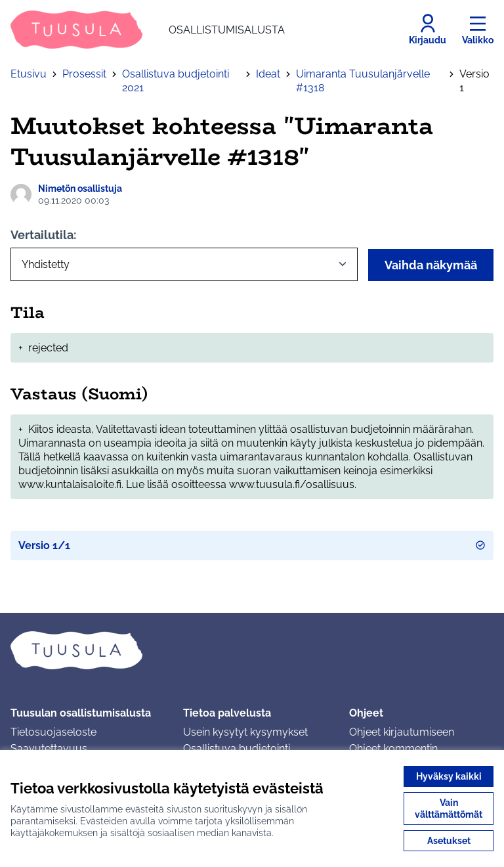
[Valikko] (478, 30)
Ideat (268, 74)
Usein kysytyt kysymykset (245, 732)
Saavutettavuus (49, 748)
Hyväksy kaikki (449, 776)
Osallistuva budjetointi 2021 (176, 81)
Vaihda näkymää (431, 265)
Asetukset (449, 841)
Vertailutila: (43, 235)
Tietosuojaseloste (53, 732)
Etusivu (29, 74)
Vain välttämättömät (449, 809)
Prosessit (84, 74)
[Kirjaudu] (428, 30)
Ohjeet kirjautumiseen (402, 732)
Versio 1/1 (252, 545)
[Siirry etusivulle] (148, 30)
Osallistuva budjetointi (237, 748)
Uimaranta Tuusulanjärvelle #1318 (363, 81)
